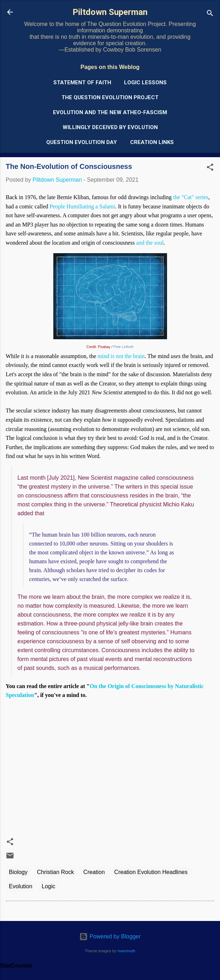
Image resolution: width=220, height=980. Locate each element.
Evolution (21, 886)
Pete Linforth (124, 347)
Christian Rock (55, 872)
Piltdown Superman (110, 12)
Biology (18, 872)
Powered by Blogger (110, 936)
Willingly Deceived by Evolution (110, 127)
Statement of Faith (82, 82)
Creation (94, 872)
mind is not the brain (121, 356)
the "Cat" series (191, 197)
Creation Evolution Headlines (151, 872)
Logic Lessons (145, 82)
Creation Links (152, 142)
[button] (210, 168)
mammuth (127, 951)
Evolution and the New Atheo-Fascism (110, 112)
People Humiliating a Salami (82, 206)
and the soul (150, 243)
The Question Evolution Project (110, 97)
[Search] (210, 14)
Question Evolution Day (82, 142)
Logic (48, 886)
